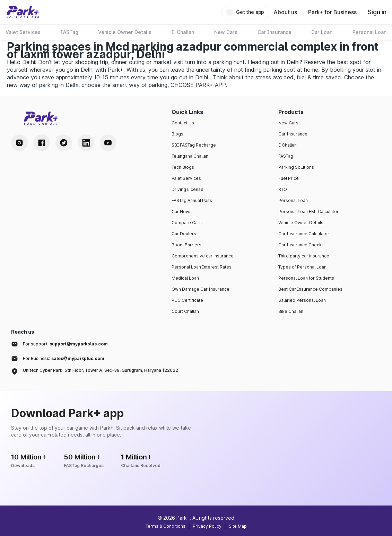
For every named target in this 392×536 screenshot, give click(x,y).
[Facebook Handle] (42, 143)
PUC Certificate (187, 300)
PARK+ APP (211, 85)
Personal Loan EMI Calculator (308, 212)
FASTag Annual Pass (192, 200)
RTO (283, 189)
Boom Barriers (186, 245)
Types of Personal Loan (302, 267)
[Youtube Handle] (108, 143)
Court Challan (185, 311)
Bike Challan (291, 311)
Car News (182, 212)
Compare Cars (187, 223)
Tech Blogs (183, 167)
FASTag (286, 156)
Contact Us (183, 123)
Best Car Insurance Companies (310, 289)
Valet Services (186, 178)
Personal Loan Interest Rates (202, 267)
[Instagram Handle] (19, 143)
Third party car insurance (304, 256)
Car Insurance (293, 134)
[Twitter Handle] (64, 143)
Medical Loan (185, 278)
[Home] (23, 12)
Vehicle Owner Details (301, 223)
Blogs (177, 134)
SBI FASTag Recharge (194, 145)
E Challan (288, 145)
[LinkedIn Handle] (86, 143)
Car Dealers (184, 234)
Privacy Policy (207, 526)
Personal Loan (293, 200)
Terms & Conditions (165, 526)
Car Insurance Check (300, 245)
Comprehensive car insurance (203, 256)
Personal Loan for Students (306, 278)
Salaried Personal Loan (302, 300)
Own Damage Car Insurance (201, 289)
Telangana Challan (190, 156)
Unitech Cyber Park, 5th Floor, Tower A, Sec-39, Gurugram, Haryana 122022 (101, 370)
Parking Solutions (296, 167)
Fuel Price (289, 178)
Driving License (188, 189)
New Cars (288, 123)
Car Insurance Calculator (304, 234)
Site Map (238, 526)
